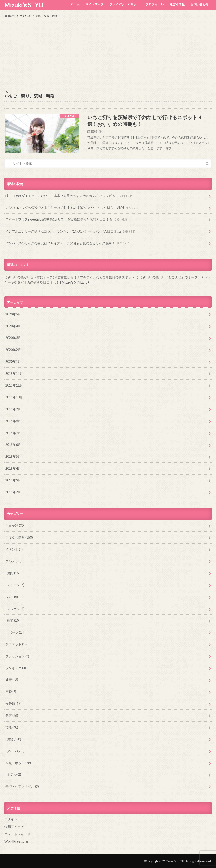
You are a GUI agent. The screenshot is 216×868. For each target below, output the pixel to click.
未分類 (13, 703)
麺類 (13, 620)
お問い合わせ (200, 4)
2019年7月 (13, 433)
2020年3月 (13, 338)
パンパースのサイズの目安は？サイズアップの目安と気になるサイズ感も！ (68, 243)
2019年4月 (13, 468)
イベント (15, 549)
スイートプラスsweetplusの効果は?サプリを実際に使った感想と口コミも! (67, 219)
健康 (12, 680)
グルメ (13, 561)
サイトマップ (95, 4)
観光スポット (18, 763)
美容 (12, 715)
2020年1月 (13, 361)
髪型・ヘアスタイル (22, 786)
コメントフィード (17, 834)
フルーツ (16, 609)
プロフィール (155, 4)
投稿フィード (14, 826)
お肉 (13, 573)
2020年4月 (13, 326)
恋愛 (11, 692)
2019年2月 (13, 492)
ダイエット (16, 644)
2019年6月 (13, 445)
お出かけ (15, 525)
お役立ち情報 (19, 537)
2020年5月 (13, 314)
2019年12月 (14, 374)
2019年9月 (13, 409)
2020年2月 (13, 350)
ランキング (16, 668)
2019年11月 (14, 385)
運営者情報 (177, 4)
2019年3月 (13, 480)
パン (12, 597)
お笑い (14, 739)
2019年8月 (13, 421)
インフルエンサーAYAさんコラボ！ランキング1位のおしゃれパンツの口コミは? (71, 231)
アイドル (16, 751)
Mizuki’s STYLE (25, 5)
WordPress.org (16, 841)
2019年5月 (13, 456)
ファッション (17, 656)
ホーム (75, 4)
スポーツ (15, 632)
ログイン (11, 819)
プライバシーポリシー (125, 4)
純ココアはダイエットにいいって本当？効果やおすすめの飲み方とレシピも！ (69, 196)
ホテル (14, 774)
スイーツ (16, 585)
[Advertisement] (108, 54)
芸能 (12, 727)
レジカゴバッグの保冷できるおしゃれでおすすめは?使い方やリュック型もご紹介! (72, 208)
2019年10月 (14, 397)
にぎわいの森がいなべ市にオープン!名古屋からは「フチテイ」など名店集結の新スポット (70, 277)
